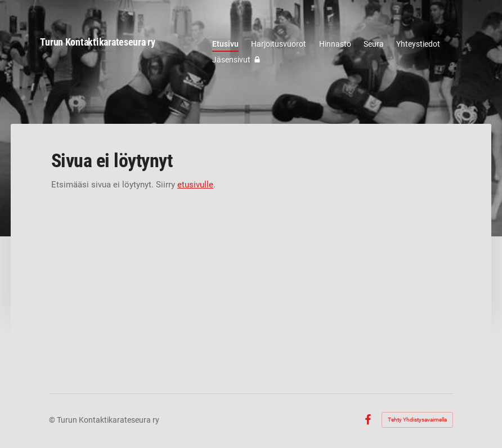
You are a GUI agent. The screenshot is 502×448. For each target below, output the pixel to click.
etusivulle (195, 185)
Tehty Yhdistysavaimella (417, 420)
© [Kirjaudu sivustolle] (53, 420)
